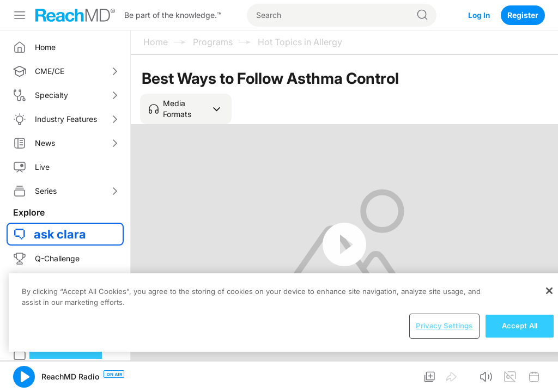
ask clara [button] (60, 234)
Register (523, 15)
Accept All (520, 326)
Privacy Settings (444, 326)
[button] (186, 109)
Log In (478, 15)
